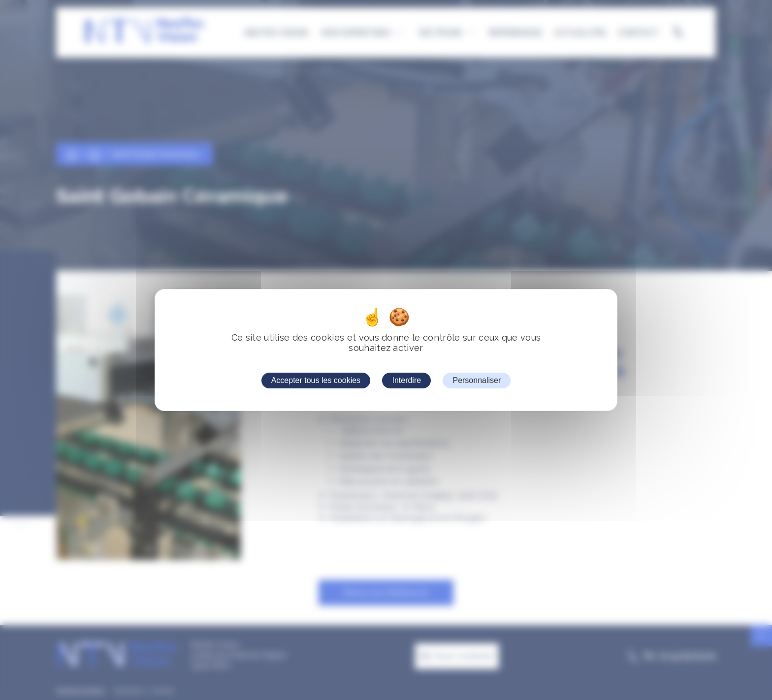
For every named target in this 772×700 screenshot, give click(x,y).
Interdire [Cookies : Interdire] (406, 380)
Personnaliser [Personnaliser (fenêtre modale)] (477, 380)
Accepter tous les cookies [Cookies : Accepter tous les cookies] (316, 380)
